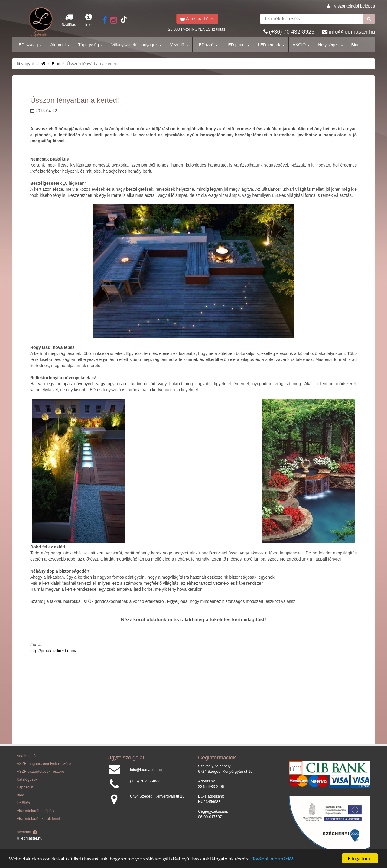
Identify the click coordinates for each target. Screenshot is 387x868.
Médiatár (27, 832)
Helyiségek (330, 45)
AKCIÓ (301, 45)
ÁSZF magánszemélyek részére (44, 764)
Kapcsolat (25, 787)
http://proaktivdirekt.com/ (53, 651)
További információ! (273, 859)
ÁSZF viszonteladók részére (40, 772)
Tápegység (91, 45)
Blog (356, 45)
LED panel (238, 45)
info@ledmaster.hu (352, 32)
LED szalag (29, 45)
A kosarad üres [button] (197, 19)
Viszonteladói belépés (354, 6)
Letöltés (23, 803)
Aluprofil (60, 45)
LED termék (271, 45)
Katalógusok (27, 779)
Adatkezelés (27, 756)
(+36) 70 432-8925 (292, 32)
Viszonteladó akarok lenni (38, 819)
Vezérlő (179, 45)
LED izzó (207, 45)
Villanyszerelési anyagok (137, 45)
